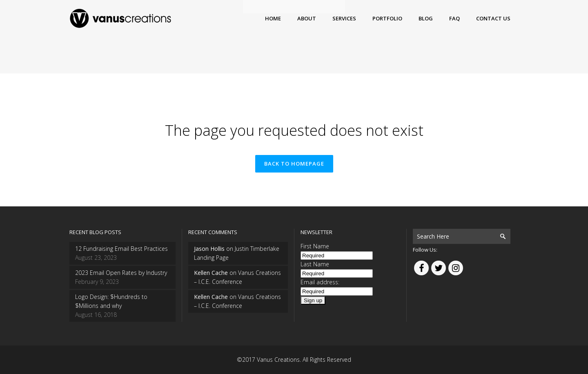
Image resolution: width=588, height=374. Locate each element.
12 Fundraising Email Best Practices (121, 249)
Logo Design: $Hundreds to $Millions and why (111, 301)
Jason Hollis (209, 249)
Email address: (320, 282)
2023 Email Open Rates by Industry (121, 273)
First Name (315, 246)
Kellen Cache (211, 273)
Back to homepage (294, 164)
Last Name (315, 264)
